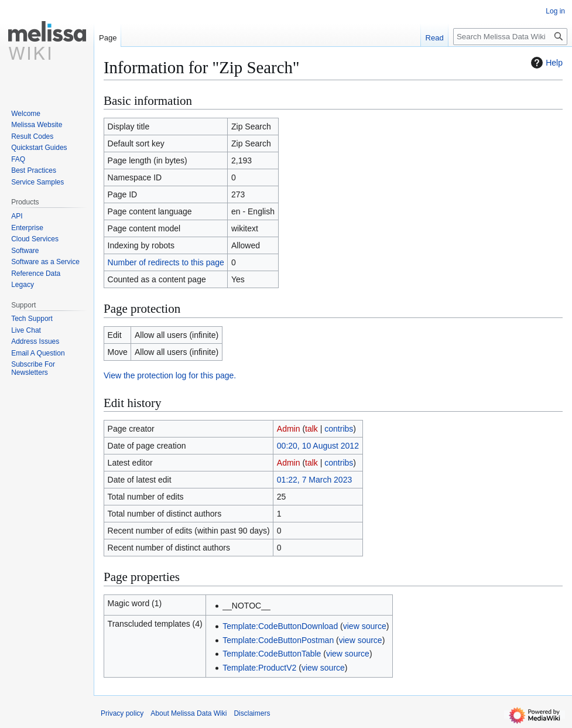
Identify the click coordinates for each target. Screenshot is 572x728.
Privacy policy (122, 713)
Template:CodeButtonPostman (278, 640)
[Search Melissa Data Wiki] (510, 37)
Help (545, 63)
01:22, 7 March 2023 (314, 480)
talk (311, 429)
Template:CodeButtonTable (272, 654)
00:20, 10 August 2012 (318, 446)
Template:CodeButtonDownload (280, 626)
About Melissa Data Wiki (189, 713)
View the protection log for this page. (170, 375)
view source (365, 626)
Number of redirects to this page (166, 262)
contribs (339, 429)
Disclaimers (252, 713)
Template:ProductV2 (259, 668)
